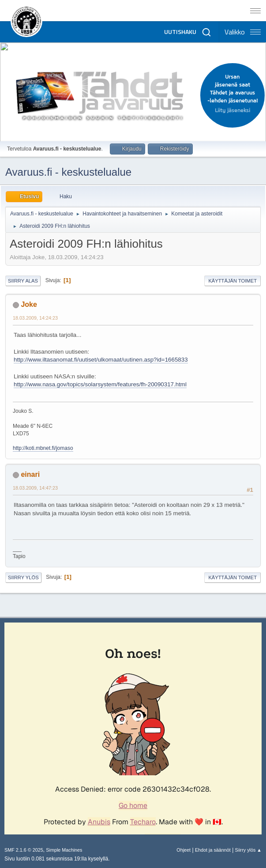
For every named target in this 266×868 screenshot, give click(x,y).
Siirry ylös (23, 577)
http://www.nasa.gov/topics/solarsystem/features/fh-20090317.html (100, 384)
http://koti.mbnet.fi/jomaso (43, 448)
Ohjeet (184, 850)
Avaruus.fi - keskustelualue (68, 172)
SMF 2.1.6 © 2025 (24, 850)
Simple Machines (64, 850)
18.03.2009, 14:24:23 (35, 318)
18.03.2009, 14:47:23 (35, 488)
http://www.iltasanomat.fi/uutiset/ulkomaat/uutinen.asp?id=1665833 (101, 360)
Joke (29, 304)
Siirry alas (23, 281)
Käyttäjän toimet (232, 281)
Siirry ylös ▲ (248, 850)
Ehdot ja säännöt (213, 850)
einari (30, 474)
